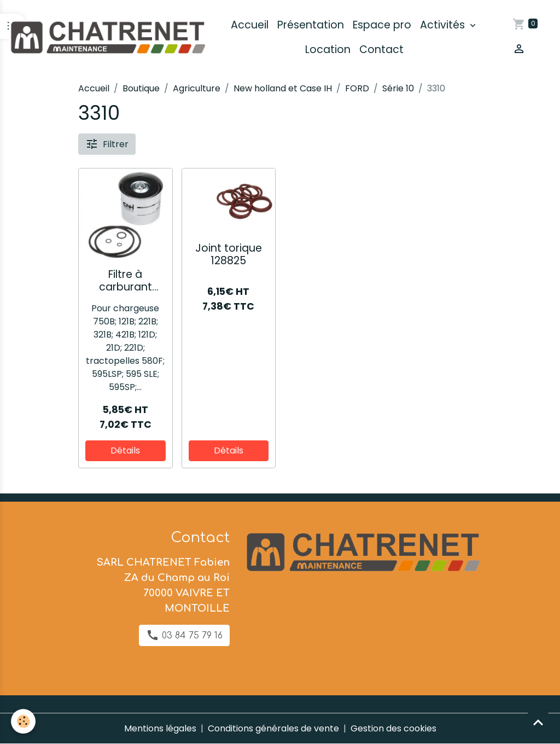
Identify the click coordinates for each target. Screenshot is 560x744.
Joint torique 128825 (229, 254)
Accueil (250, 25)
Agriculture (197, 88)
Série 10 (398, 88)
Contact (381, 50)
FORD (357, 88)
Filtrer (107, 144)
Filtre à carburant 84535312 (126, 281)
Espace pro (382, 25)
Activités (444, 25)
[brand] (107, 37)
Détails (125, 451)
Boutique (141, 88)
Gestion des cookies (393, 728)
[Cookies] (23, 721)
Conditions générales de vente (273, 728)
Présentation (311, 25)
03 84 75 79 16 (184, 635)
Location (328, 50)
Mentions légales (160, 728)
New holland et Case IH (283, 88)
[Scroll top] (538, 722)
